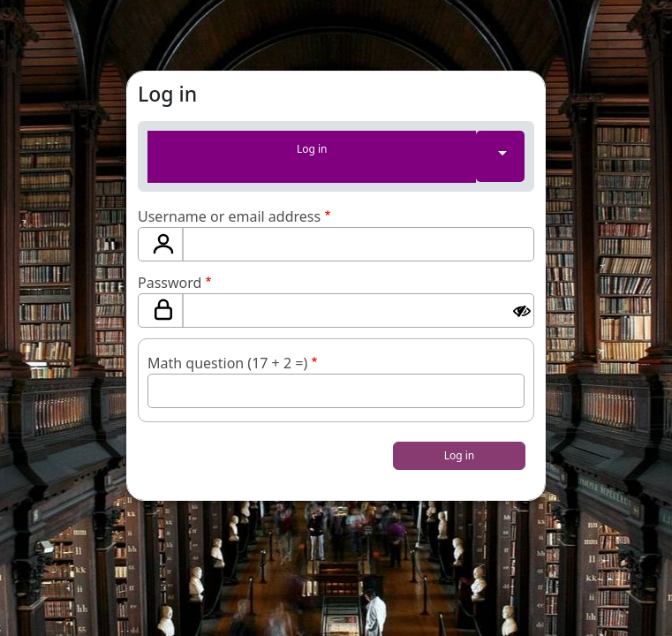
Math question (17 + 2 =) (227, 363)
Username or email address (229, 216)
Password (170, 283)
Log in (312, 149)
